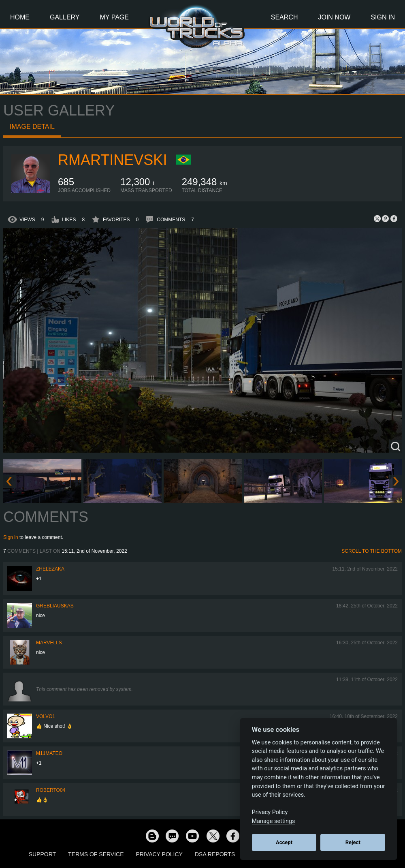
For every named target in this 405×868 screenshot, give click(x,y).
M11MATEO (49, 753)
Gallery (65, 17)
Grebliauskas (55, 606)
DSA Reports (215, 854)
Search (285, 17)
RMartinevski (112, 160)
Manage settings (274, 821)
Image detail (32, 127)
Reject (353, 842)
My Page (114, 17)
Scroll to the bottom (372, 551)
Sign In (383, 17)
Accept (284, 842)
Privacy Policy (159, 854)
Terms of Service (96, 854)
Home (20, 17)
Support (42, 854)
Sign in (11, 537)
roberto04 (51, 790)
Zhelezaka (50, 569)
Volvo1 (46, 716)
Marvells (49, 643)
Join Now (334, 17)
